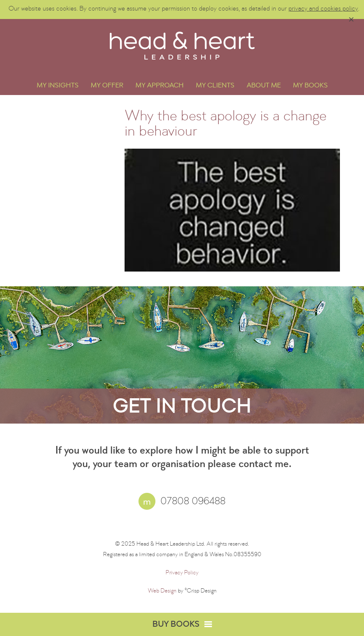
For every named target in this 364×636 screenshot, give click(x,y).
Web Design (162, 591)
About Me (264, 86)
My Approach (160, 86)
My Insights (58, 86)
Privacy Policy (182, 573)
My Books (310, 86)
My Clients (215, 86)
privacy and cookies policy (323, 9)
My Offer (107, 86)
